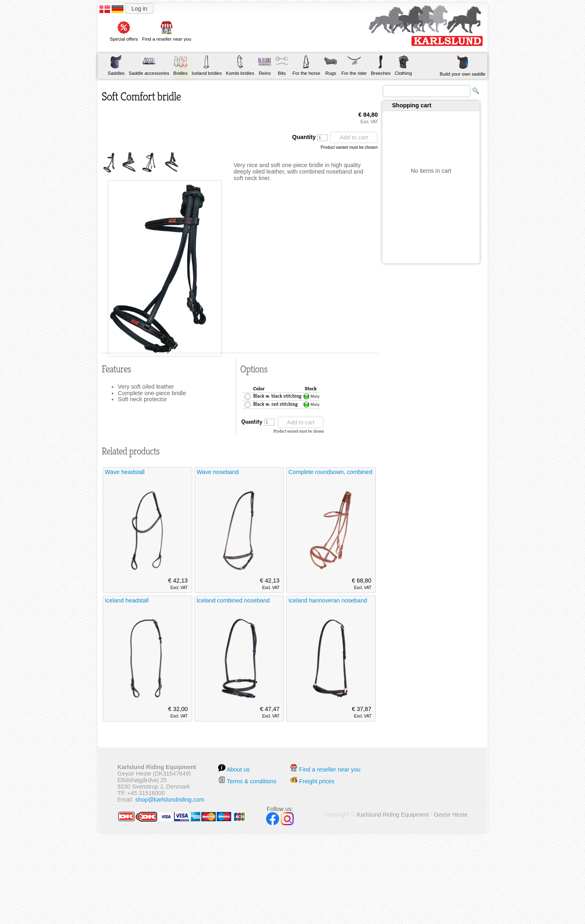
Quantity (310, 137)
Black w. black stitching (277, 396)
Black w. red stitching (275, 404)
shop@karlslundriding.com (170, 800)
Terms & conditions (252, 781)
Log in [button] (139, 9)
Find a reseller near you (330, 770)
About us (238, 770)
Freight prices (317, 781)
